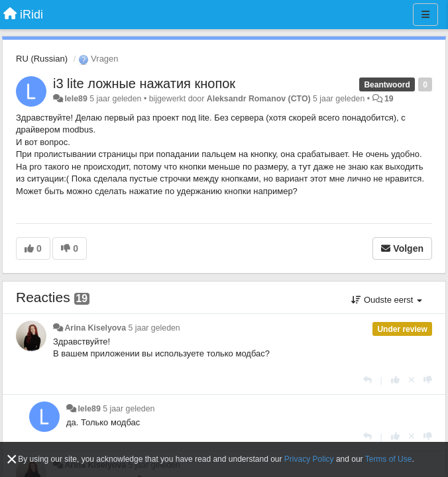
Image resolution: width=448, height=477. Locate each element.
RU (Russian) (42, 59)
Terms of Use (389, 459)
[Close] (12, 459)
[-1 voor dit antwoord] (428, 380)
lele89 (76, 99)
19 (389, 99)
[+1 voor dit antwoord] (395, 380)
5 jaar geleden (154, 328)
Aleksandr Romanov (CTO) (259, 99)
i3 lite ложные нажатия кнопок (144, 83)
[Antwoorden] (367, 380)
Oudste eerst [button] (387, 300)
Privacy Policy (309, 459)
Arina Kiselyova (95, 328)
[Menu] (425, 15)
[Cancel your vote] (412, 380)
